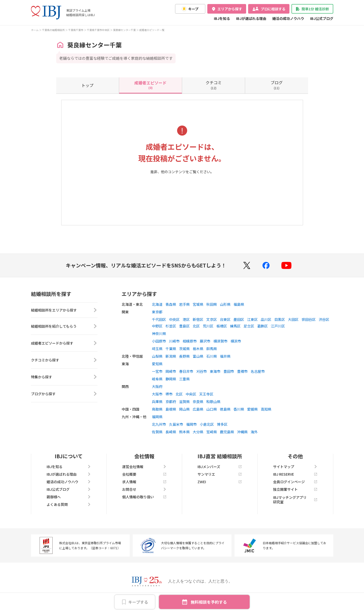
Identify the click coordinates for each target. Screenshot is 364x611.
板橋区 (222, 326)
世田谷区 (309, 319)
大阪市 (157, 394)
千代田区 (159, 319)
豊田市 (229, 371)
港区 (186, 319)
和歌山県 (213, 402)
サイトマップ (295, 467)
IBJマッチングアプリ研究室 (295, 500)
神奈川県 (159, 333)
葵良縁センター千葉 (124, 30)
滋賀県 (184, 402)
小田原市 (159, 341)
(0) (150, 85)
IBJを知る (222, 18)
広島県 (198, 409)
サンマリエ (220, 474)
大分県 (198, 432)
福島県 (239, 304)
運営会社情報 (144, 467)
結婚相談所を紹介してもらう (64, 328)
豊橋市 (242, 371)
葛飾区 (262, 326)
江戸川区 (278, 326)
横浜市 (236, 341)
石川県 (212, 356)
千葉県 (171, 349)
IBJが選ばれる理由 (251, 18)
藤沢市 (205, 341)
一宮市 (157, 371)
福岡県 (157, 417)
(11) (277, 85)
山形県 (225, 304)
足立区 (249, 326)
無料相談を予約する (209, 602)
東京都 (157, 312)
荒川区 (208, 326)
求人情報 (144, 482)
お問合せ (144, 489)
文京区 (212, 319)
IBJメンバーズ (220, 467)
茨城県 (184, 349)
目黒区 (280, 319)
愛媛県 (252, 409)
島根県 (171, 409)
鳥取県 (157, 409)
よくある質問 (69, 504)
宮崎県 (212, 432)
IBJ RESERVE (295, 474)
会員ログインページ (295, 482)
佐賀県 (157, 432)
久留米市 (176, 424)
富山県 (198, 356)
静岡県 (171, 379)
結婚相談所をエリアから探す (64, 311)
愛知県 (157, 364)
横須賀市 (220, 341)
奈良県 (198, 402)
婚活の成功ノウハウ (288, 18)
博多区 (222, 424)
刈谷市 (202, 371)
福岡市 (191, 424)
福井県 (225, 356)
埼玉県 (157, 349)
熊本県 (184, 432)
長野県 (184, 356)
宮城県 (198, 304)
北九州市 (159, 424)
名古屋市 (258, 371)
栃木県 (198, 349)
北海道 (157, 304)
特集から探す (64, 379)
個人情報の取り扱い (144, 497)
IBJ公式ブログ (322, 18)
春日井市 (186, 371)
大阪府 (157, 386)
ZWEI (220, 482)
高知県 (266, 409)
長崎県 (171, 432)
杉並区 (171, 326)
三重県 (184, 379)
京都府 (171, 402)
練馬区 (235, 326)
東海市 (215, 371)
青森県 (171, 304)
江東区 (252, 319)
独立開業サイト (295, 489)
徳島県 (225, 409)
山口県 (212, 409)
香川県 (239, 409)
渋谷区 (324, 319)
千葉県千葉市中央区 (98, 30)
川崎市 (174, 341)
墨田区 (239, 319)
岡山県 (184, 409)
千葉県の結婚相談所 (53, 30)
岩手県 (184, 304)
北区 (196, 326)
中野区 (157, 326)
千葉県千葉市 (76, 30)
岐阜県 (157, 379)
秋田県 (212, 304)
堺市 (169, 394)
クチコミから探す (64, 362)
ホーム (35, 30)
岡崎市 (171, 371)
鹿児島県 (227, 432)
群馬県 (212, 349)
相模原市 (190, 341)
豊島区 (184, 326)
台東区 (225, 319)
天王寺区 (206, 394)
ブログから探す (64, 395)
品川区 (266, 319)
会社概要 (144, 474)
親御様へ (69, 497)
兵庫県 (157, 402)
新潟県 (171, 356)
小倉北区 (207, 424)
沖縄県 (242, 432)
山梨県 (157, 356)
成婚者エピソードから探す (64, 345)
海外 (254, 432)
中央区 (174, 319)
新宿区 (198, 319)
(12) (214, 85)
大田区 (293, 319)
